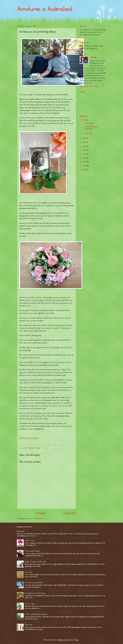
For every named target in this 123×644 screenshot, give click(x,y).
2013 (84, 158)
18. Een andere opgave (32, 551)
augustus (88, 123)
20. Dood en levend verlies (34, 583)
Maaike (94, 57)
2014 (84, 154)
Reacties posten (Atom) (36, 518)
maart (87, 134)
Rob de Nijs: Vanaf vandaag (29, 438)
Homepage (40, 513)
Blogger (76, 640)
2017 (84, 142)
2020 (84, 120)
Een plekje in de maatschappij (35, 593)
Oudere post (70, 513)
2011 (84, 166)
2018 (84, 139)
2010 (84, 170)
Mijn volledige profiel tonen (89, 86)
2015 (84, 150)
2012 (84, 162)
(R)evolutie (29, 625)
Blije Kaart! (21, 531)
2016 (84, 146)
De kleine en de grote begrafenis (91, 128)
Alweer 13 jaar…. (30, 541)
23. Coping (28, 572)
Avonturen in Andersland (45, 9)
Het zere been (30, 604)
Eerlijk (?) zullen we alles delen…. (36, 562)
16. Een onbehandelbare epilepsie (36, 614)
